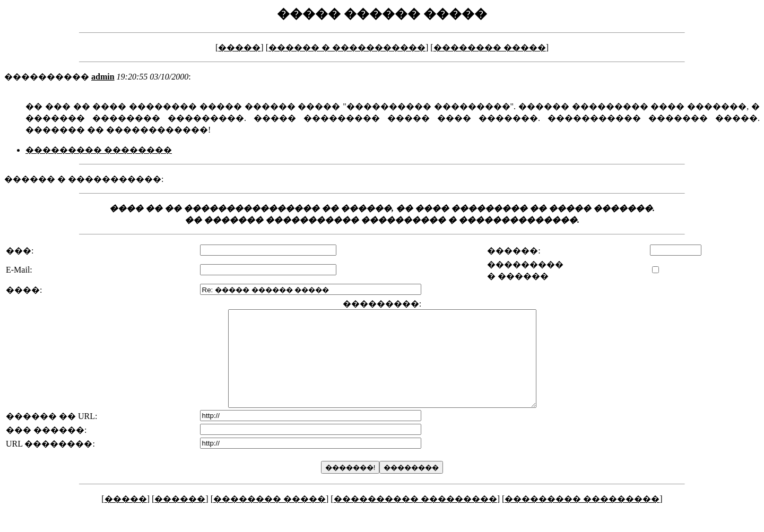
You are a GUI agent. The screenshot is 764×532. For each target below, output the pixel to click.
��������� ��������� (582, 518)
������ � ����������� (347, 47)
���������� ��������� (415, 518)
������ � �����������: (84, 179)
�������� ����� (490, 47)
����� (239, 47)
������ (180, 518)
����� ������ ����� (382, 14)
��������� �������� (99, 150)
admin (103, 77)
